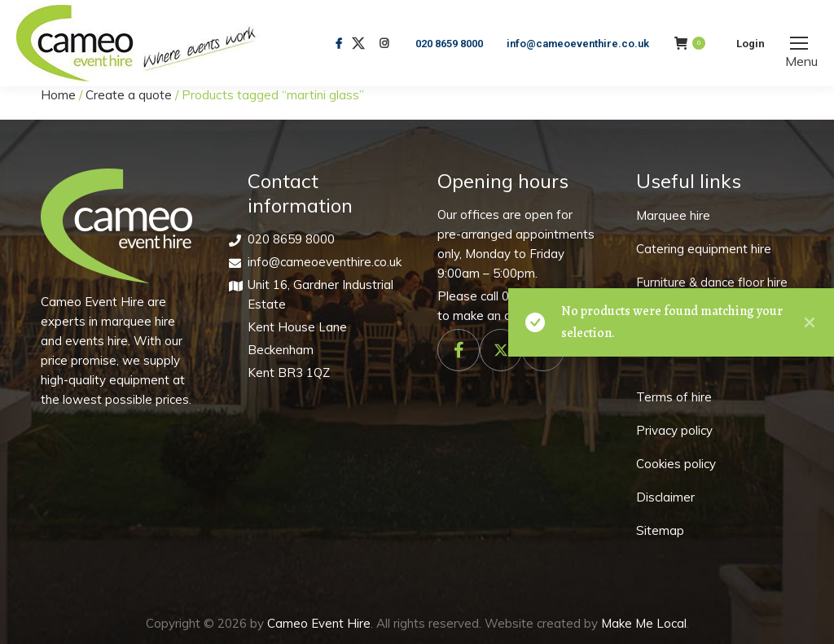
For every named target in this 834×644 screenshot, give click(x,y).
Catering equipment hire (704, 249)
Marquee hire (673, 215)
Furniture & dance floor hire (712, 282)
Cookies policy (676, 464)
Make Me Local (644, 623)
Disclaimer (665, 497)
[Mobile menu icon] (799, 43)
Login (751, 44)
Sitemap (660, 530)
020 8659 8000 (449, 44)
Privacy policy (674, 430)
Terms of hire (674, 397)
